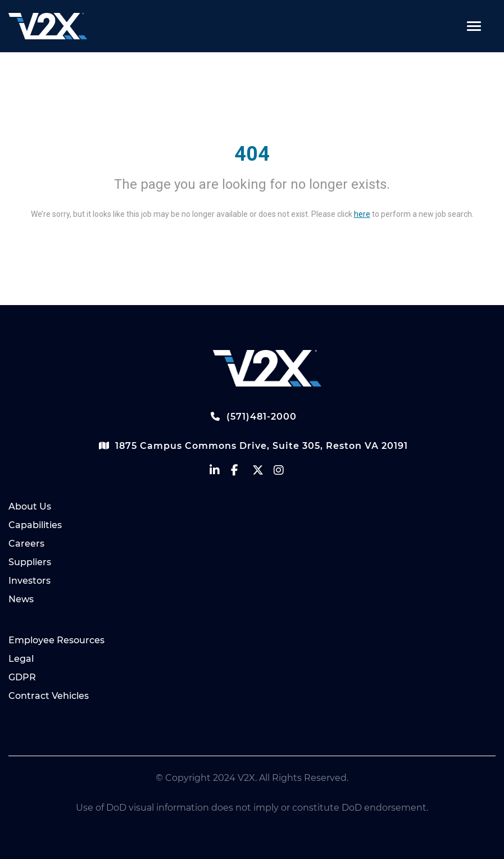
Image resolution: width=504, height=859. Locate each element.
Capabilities (35, 525)
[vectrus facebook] (242, 473)
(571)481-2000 (252, 416)
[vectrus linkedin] (220, 473)
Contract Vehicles (49, 696)
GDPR (22, 677)
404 (252, 154)
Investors (29, 581)
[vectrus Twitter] (263, 473)
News (21, 599)
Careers (26, 544)
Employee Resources (56, 640)
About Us (30, 506)
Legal (21, 659)
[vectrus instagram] (284, 473)
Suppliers (30, 562)
